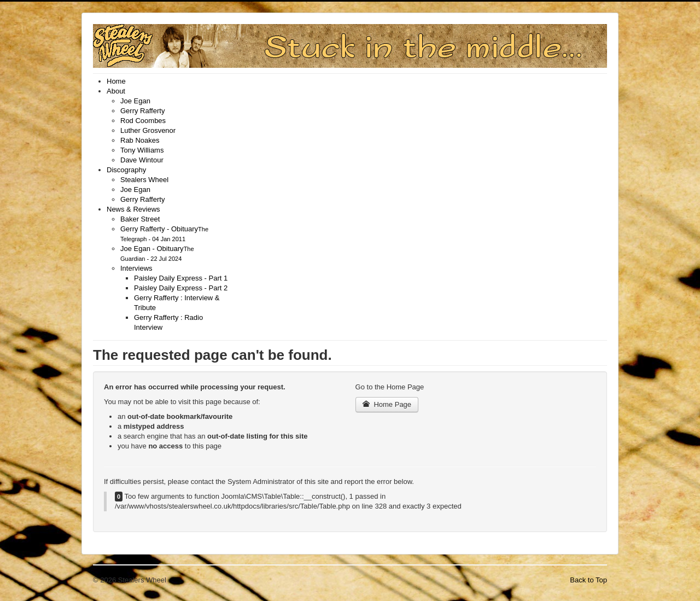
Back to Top (588, 580)
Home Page (387, 404)
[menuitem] (116, 81)
